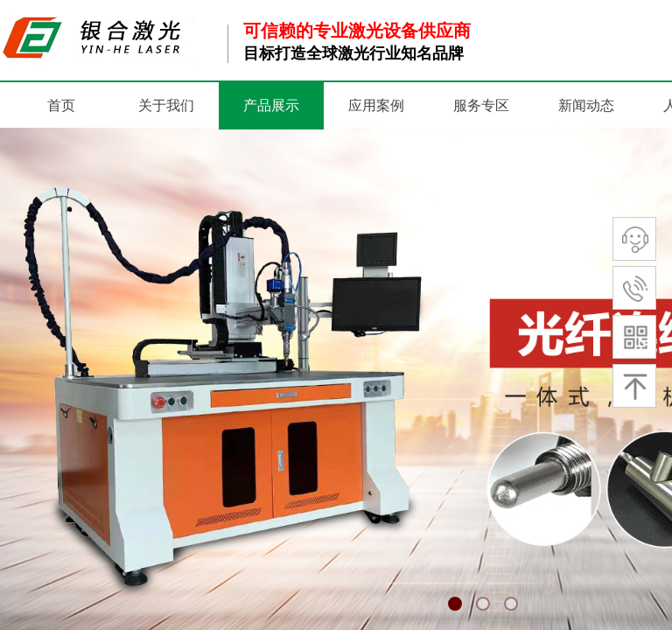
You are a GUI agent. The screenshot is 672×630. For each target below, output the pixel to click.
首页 (61, 105)
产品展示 (271, 105)
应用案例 (376, 105)
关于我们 (166, 105)
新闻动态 (586, 105)
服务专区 (481, 105)
